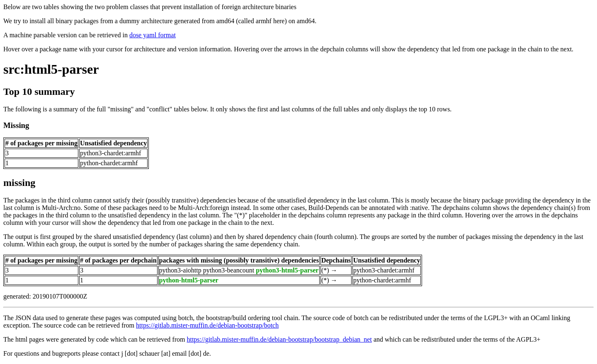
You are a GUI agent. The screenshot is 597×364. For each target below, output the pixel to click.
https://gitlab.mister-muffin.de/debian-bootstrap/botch (207, 325)
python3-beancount (229, 270)
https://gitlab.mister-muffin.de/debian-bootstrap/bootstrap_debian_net (279, 339)
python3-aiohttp (180, 270)
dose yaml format (153, 35)
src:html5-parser (51, 69)
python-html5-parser (189, 280)
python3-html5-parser (287, 270)
